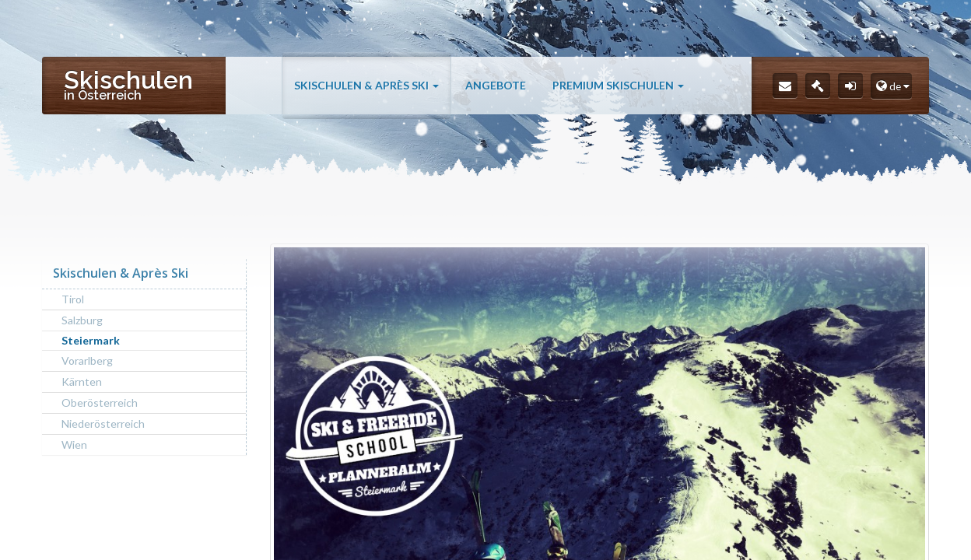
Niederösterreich (103, 423)
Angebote (496, 87)
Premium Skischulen (618, 87)
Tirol (73, 299)
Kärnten (82, 381)
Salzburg (82, 320)
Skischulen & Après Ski (366, 87)
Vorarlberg (87, 360)
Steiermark (91, 340)
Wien (74, 444)
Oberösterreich (100, 402)
